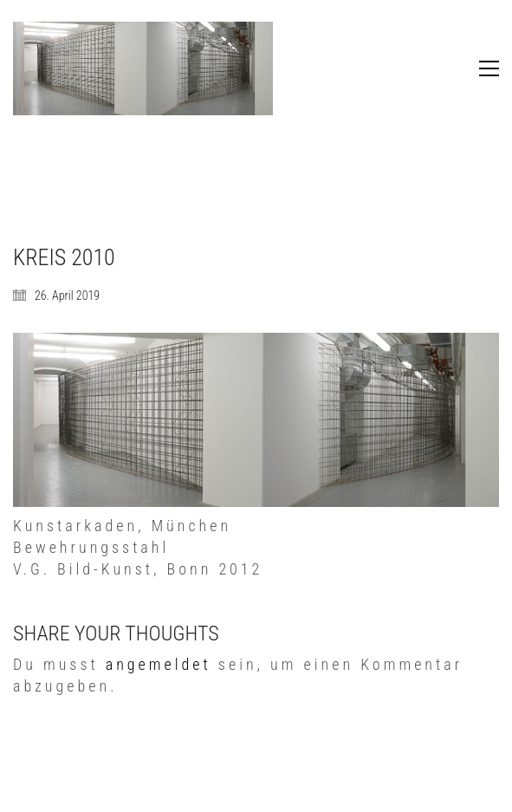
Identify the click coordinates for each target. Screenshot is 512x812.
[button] (489, 68)
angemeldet (159, 664)
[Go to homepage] (143, 68)
